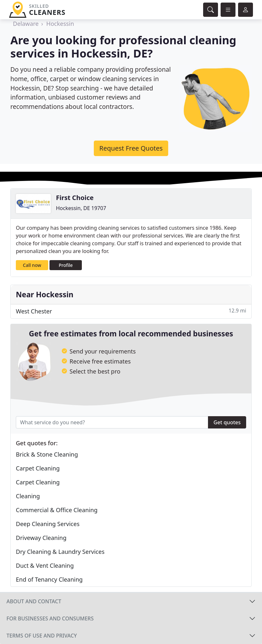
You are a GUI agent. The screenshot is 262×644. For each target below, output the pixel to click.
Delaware (26, 24)
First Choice (75, 198)
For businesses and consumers (50, 618)
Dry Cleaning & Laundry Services (60, 552)
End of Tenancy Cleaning (49, 579)
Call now (32, 265)
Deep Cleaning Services (48, 524)
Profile (66, 265)
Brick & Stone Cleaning (47, 454)
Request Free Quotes (131, 148)
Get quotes (227, 422)
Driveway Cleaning (41, 538)
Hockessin (60, 24)
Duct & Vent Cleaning (45, 565)
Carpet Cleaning (38, 468)
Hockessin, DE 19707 (81, 208)
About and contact (34, 601)
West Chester (131, 311)
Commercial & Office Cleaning (57, 510)
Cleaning (28, 496)
